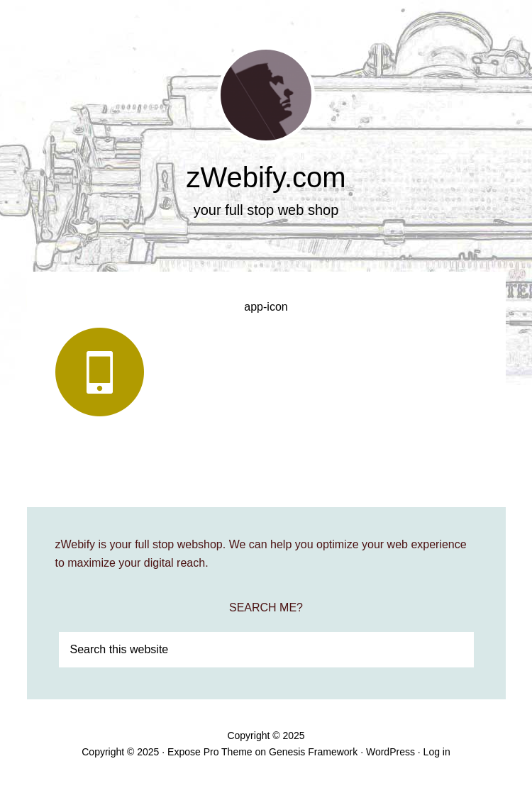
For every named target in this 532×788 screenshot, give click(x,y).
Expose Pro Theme (210, 752)
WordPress (390, 752)
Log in (437, 752)
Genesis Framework (313, 752)
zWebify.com (266, 177)
